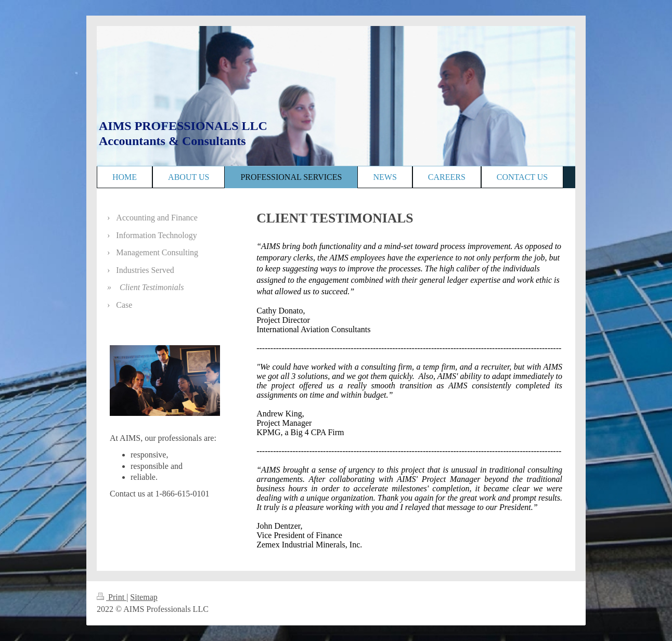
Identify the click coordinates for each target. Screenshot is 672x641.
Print (112, 597)
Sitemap (144, 597)
